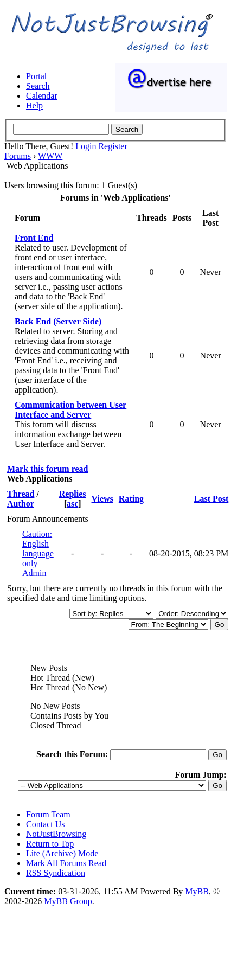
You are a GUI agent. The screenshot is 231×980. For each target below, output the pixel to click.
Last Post (211, 499)
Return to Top (50, 844)
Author (21, 504)
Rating (131, 499)
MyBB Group (68, 901)
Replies (73, 494)
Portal (36, 76)
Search (38, 86)
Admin (34, 573)
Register (113, 146)
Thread (21, 494)
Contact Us (46, 824)
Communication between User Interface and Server (70, 410)
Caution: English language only (38, 549)
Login (86, 146)
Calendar (42, 96)
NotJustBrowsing (56, 834)
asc (72, 504)
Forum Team (48, 814)
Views (102, 499)
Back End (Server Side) (58, 321)
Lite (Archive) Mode (62, 853)
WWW (50, 156)
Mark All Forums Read (66, 863)
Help (34, 105)
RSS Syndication (56, 873)
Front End (34, 238)
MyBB (197, 891)
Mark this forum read (47, 469)
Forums (18, 156)
